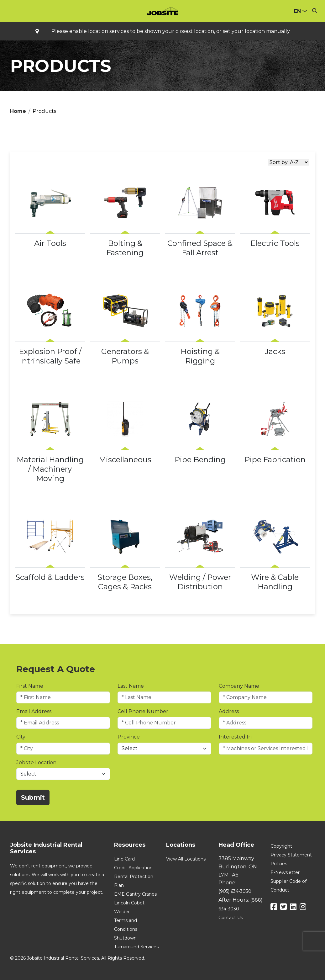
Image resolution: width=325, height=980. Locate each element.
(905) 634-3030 (235, 891)
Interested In (235, 737)
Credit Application (133, 868)
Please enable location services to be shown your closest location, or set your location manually (171, 31)
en (297, 11)
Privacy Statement (291, 855)
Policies (279, 864)
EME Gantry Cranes (135, 894)
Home (18, 111)
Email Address (34, 711)
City (21, 737)
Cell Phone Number (143, 711)
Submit (33, 797)
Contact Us (231, 918)
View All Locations (186, 859)
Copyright (281, 846)
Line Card (124, 859)
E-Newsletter (285, 872)
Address (229, 711)
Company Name (239, 686)
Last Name (131, 686)
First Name (30, 686)
